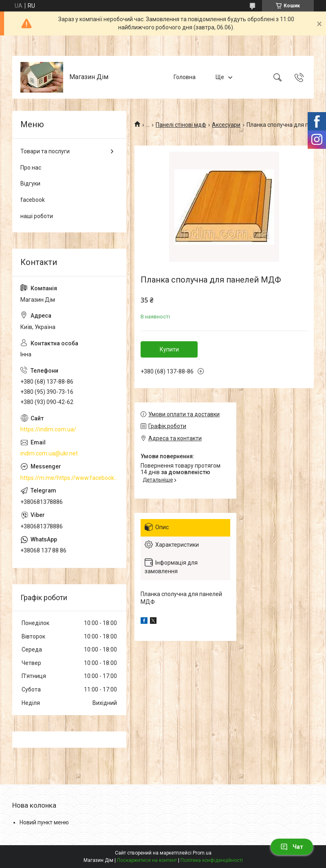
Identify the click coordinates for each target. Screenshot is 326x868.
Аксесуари (226, 125)
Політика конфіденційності (212, 860)
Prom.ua (202, 853)
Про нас (31, 168)
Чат (292, 847)
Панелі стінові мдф (181, 125)
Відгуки (30, 183)
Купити (169, 349)
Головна (185, 77)
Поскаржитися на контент (147, 860)
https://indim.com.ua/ (48, 429)
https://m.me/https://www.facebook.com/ (69, 478)
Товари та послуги (45, 151)
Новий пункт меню (44, 822)
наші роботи (37, 216)
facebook (33, 200)
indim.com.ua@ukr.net (49, 453)
